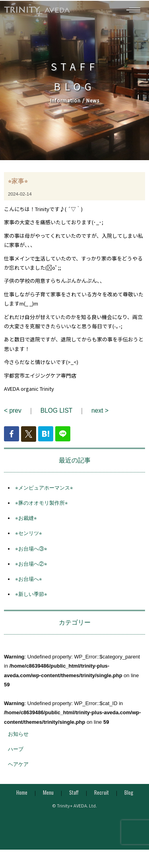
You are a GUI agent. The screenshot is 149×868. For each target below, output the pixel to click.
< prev (13, 414)
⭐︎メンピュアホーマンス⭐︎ (44, 491)
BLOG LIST (56, 414)
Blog (129, 796)
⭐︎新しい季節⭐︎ (31, 597)
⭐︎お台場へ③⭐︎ (31, 552)
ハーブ (16, 752)
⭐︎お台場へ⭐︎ (29, 582)
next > (100, 414)
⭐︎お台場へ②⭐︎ (31, 567)
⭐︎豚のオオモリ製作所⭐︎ (42, 506)
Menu (48, 796)
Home (22, 796)
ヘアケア (18, 767)
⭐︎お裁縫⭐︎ (26, 521)
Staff (74, 796)
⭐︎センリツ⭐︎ (29, 537)
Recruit (102, 796)
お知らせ (18, 737)
